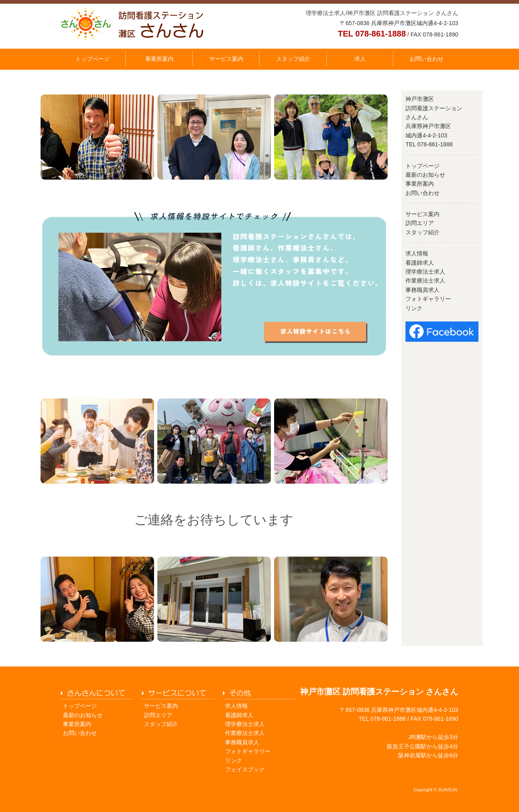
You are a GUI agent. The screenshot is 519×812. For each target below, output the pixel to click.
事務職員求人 (422, 290)
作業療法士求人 (425, 281)
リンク (414, 308)
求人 (360, 59)
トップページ (92, 59)
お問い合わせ (427, 59)
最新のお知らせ (425, 175)
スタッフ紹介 (293, 59)
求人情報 (417, 253)
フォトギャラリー (428, 299)
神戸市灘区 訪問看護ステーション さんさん (403, 13)
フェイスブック (245, 769)
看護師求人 (420, 263)
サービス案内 (226, 59)
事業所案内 (159, 59)
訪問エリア (420, 223)
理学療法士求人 (326, 13)
